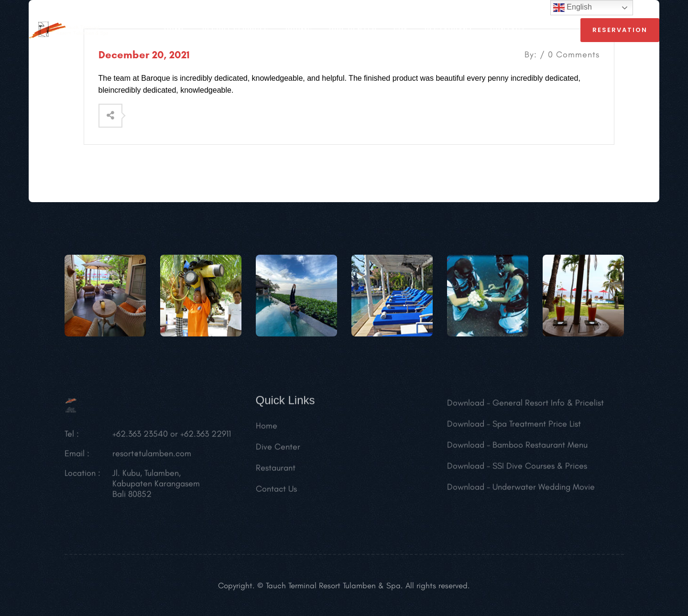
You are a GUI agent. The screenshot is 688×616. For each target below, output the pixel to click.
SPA (401, 30)
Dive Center (353, 30)
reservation (620, 30)
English (573, 8)
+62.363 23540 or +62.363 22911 (172, 436)
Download (466, 405)
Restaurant (276, 470)
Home (267, 428)
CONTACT (508, 30)
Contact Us (276, 491)
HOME (175, 30)
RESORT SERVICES (235, 30)
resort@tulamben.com (152, 456)
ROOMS (299, 30)
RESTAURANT (449, 30)
